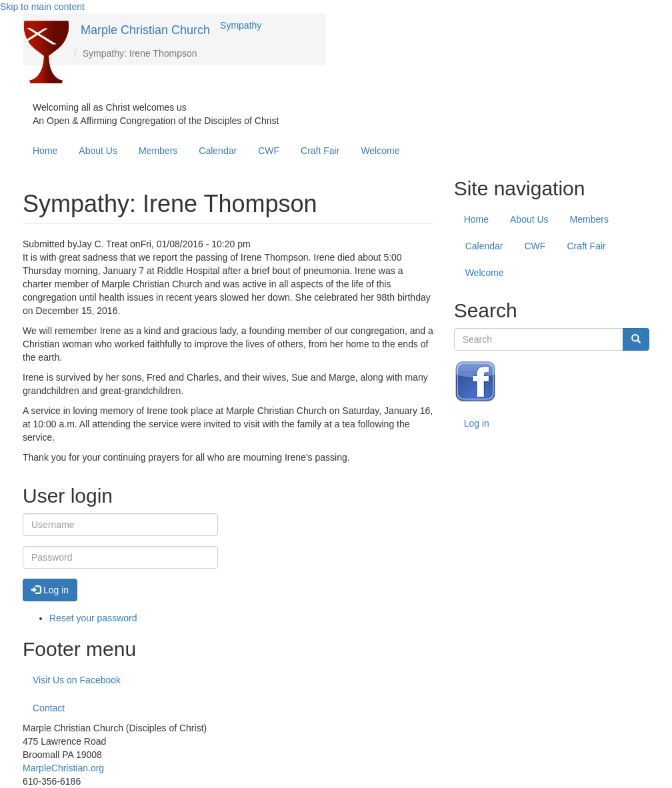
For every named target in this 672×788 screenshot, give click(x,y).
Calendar (218, 151)
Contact (49, 708)
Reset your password (93, 618)
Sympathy (241, 25)
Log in (477, 423)
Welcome (380, 151)
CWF (269, 151)
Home (45, 151)
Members (158, 151)
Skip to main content (42, 7)
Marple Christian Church (145, 30)
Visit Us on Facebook (77, 680)
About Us (98, 151)
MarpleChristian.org (63, 768)
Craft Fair (320, 151)
